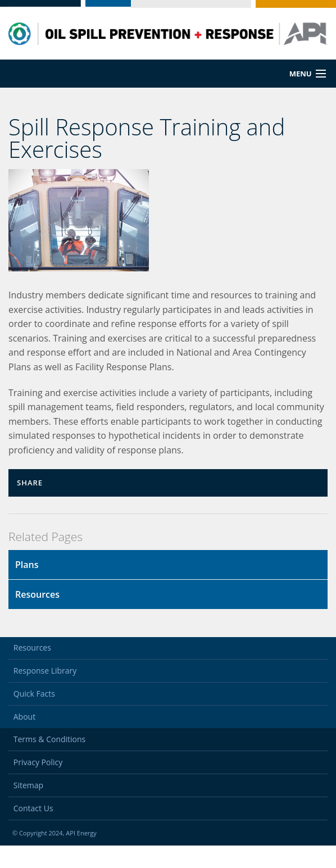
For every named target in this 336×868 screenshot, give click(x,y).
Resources (37, 594)
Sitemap (28, 808)
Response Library (45, 693)
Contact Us (33, 831)
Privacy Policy (38, 785)
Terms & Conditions (50, 762)
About (24, 739)
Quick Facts (34, 716)
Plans (27, 565)
